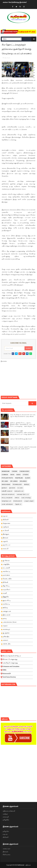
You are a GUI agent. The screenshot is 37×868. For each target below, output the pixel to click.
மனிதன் (5, 814)
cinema (15, 471)
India (12, 475)
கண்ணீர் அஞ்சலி (7, 491)
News (18, 475)
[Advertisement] (19, 380)
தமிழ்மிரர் (6, 831)
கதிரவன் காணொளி (9, 811)
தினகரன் (5, 852)
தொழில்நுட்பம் (6, 501)
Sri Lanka (14, 481)
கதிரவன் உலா (19, 491)
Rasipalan (19, 478)
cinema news (24, 471)
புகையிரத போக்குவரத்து (17, 663)
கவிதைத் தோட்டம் (23, 494)
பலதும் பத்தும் (29, 501)
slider (28, 478)
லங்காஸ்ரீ (6, 817)
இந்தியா (4, 488)
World (27, 485)
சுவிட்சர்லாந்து (26, 498)
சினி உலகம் (7, 855)
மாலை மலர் (7, 849)
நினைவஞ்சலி (18, 501)
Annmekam (6, 471)
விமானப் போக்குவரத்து (17, 660)
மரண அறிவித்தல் (7, 504)
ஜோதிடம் (18, 504)
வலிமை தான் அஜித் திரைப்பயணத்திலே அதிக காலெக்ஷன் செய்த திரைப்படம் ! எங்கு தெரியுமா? (22, 433)
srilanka (23, 481)
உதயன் (5, 834)
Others (26, 475)
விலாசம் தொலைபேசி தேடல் (17, 656)
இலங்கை (7, 58)
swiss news (6, 485)
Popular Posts (7, 478)
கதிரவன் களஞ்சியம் (8, 494)
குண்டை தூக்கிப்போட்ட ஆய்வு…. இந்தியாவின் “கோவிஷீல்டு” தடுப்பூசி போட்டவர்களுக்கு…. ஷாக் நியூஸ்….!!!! (23, 424)
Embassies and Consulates (17, 667)
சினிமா (17, 498)
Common (5, 475)
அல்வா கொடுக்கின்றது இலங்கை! (15, 2)
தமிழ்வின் (6, 820)
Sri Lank (5, 481)
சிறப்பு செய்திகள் (7, 498)
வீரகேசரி (6, 837)
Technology (17, 485)
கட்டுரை (20, 488)
